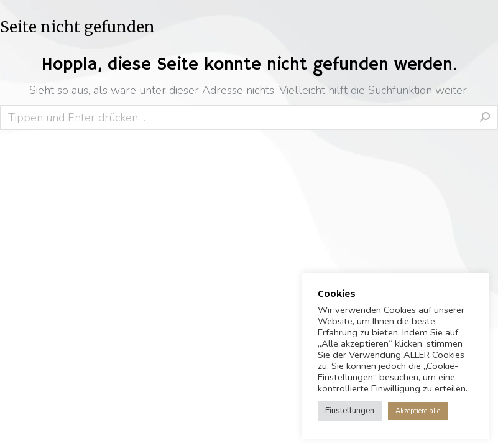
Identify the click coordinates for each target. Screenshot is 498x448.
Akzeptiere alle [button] (418, 411)
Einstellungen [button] (350, 411)
